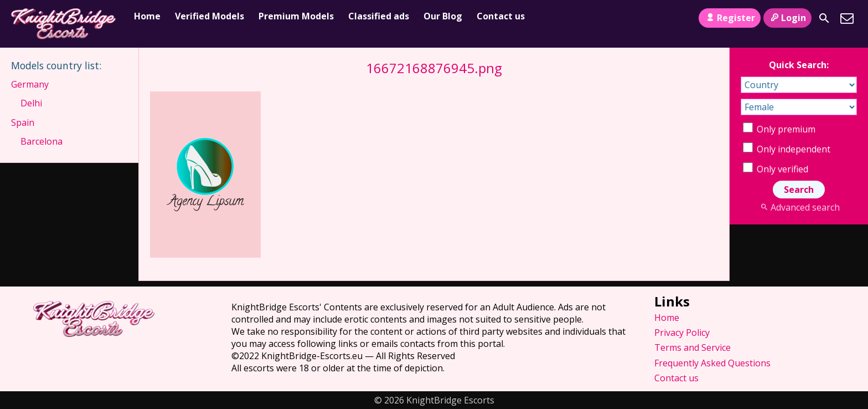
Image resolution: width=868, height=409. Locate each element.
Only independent (787, 149)
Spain (23, 122)
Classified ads (379, 16)
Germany (30, 84)
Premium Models (296, 16)
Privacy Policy (682, 333)
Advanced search (799, 207)
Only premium (779, 129)
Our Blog (443, 16)
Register (729, 18)
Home (147, 16)
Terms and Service (693, 347)
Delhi (31, 103)
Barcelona (42, 141)
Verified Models (210, 16)
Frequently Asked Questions (712, 363)
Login (787, 18)
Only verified (776, 169)
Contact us (501, 16)
